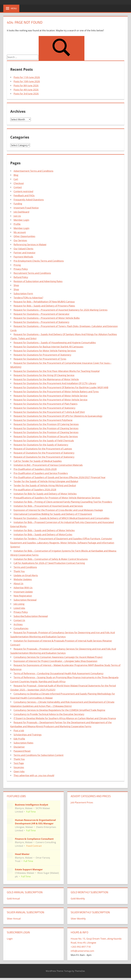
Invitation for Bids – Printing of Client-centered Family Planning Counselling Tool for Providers (63, 502)
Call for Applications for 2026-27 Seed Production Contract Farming (49, 563)
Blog (16, 175)
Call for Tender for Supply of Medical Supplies (38, 461)
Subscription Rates (23, 743)
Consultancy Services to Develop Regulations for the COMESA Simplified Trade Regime (59, 710)
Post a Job (19, 730)
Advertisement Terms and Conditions (33, 171)
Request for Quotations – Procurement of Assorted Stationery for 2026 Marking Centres (60, 310)
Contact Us (19, 620)
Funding (18, 204)
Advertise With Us (23, 588)
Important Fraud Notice (26, 208)
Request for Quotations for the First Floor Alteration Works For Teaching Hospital (57, 371)
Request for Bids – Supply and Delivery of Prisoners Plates (44, 306)
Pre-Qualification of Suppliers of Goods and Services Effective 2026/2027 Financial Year (60, 477)
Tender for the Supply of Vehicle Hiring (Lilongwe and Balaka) (46, 481)
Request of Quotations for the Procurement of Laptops (43, 449)
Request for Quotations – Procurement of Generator (42, 314)
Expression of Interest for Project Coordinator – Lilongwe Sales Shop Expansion (55, 661)
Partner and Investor (25, 253)
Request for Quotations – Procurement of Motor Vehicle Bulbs (47, 318)
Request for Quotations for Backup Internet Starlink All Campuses (48, 347)
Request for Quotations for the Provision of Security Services (46, 436)
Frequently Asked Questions (29, 200)
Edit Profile (19, 739)
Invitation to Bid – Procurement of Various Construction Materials (48, 465)
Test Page (19, 763)
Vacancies (19, 767)
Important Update (23, 592)
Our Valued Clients (23, 249)
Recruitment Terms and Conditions (32, 273)
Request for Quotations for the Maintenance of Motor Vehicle (46, 379)
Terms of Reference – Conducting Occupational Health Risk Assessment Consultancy (59, 673)
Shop (16, 285)
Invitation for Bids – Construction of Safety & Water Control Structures (51, 559)
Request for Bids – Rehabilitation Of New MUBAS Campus (44, 302)
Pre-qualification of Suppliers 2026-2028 (35, 490)
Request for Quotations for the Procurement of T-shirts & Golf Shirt (49, 412)
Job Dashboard (21, 212)
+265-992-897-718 (81, 947)
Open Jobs (19, 771)
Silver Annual (14, 919)
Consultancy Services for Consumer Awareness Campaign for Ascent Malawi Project (58, 657)
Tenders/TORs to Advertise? (28, 298)
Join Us (17, 216)
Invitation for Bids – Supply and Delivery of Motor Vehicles (44, 530)
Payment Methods (23, 257)
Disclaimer (19, 747)
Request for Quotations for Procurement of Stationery (42, 355)
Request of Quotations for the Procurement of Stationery (44, 453)
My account (20, 232)
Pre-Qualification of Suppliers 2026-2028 (35, 469)
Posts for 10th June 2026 (27, 81)
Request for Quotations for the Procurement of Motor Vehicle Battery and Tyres (56, 391)
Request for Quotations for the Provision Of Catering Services (46, 424)
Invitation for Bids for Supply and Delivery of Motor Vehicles (45, 494)
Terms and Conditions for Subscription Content (39, 755)
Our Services (20, 240)
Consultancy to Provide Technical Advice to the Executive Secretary (49, 714)
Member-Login (21, 228)
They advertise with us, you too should (34, 775)
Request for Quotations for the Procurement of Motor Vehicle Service (50, 396)
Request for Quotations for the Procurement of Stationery (44, 408)
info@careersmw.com (82, 951)
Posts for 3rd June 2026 (26, 94)
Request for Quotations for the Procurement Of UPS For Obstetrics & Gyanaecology (58, 416)
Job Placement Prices (82, 802)
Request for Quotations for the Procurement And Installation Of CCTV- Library (55, 383)
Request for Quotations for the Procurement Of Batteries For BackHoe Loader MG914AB (61, 387)
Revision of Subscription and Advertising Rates (38, 281)
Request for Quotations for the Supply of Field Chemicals (44, 441)
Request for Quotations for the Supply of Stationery (41, 445)
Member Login (21, 220)
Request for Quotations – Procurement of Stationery (41, 322)
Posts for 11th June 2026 (27, 77)
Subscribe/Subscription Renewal (31, 616)
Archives (18, 624)
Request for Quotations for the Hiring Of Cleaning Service (44, 375)
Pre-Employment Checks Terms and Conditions (39, 261)
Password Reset (22, 751)
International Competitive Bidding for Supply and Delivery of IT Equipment (53, 514)
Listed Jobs (19, 608)
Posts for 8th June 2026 (26, 85)
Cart (16, 179)
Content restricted (23, 191)
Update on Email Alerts (26, 575)
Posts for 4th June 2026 (26, 90)
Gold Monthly (78, 899)
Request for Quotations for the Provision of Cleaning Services (46, 428)
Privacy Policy (21, 269)
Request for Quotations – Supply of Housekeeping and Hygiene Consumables (55, 342)
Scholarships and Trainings (28, 735)
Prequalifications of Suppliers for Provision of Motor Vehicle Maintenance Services (57, 498)
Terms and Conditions (25, 567)
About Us (18, 583)
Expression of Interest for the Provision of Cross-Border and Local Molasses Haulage (58, 510)
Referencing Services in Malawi (30, 244)
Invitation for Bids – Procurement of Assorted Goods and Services (48, 506)
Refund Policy (21, 277)
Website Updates (23, 579)
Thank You (19, 571)
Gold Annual (13, 899)
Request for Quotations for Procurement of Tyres (40, 359)
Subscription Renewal (25, 600)
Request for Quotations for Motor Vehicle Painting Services (45, 351)
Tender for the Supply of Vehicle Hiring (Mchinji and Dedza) (45, 485)
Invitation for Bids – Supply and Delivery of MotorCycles (43, 534)
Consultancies (21, 628)
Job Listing (19, 604)
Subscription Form (23, 293)
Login (10, 939)
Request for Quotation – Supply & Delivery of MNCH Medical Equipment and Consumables (61, 518)
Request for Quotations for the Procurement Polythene (43, 420)
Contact (18, 187)
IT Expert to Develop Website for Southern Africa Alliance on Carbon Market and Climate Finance (65, 718)
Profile (17, 224)
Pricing (17, 265)
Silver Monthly (78, 919)
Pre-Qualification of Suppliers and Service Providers (41, 473)
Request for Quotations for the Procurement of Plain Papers (45, 404)
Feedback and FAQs (24, 195)
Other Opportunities (24, 236)
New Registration (23, 596)
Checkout (19, 183)
